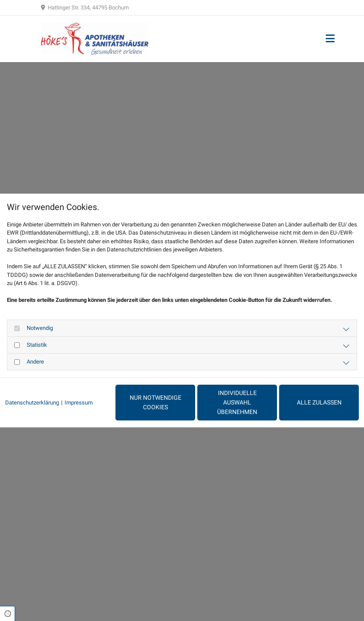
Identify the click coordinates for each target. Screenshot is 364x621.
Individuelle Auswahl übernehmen (237, 402)
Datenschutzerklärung (32, 403)
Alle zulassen (319, 403)
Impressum (79, 403)
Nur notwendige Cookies (156, 403)
